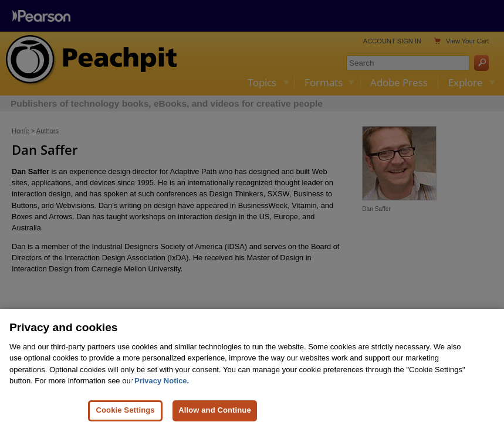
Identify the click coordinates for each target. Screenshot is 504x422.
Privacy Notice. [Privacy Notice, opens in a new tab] (162, 385)
